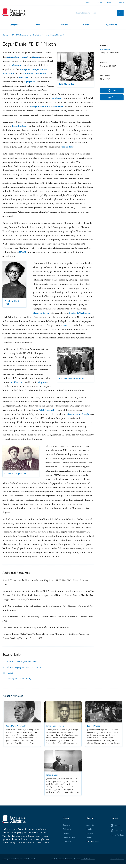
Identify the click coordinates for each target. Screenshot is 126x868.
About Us (110, 2)
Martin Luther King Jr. (79, 418)
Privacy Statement (117, 863)
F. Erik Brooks (106, 50)
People (88, 834)
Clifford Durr (18, 386)
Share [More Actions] (112, 91)
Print (112, 98)
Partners (100, 2)
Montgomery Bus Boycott (16, 77)
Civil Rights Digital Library (20, 683)
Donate (121, 2)
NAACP (23, 256)
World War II (9, 102)
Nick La (65, 151)
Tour (72, 151)
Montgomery (35, 65)
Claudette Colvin (41, 317)
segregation (18, 86)
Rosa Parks (8, 82)
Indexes (39, 25)
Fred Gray (68, 329)
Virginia (42, 386)
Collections (63, 25)
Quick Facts (112, 25)
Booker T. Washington (81, 317)
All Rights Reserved (88, 863)
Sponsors (89, 2)
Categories (15, 25)
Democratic (18, 111)
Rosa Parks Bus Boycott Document (23, 666)
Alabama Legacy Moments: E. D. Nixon (26, 671)
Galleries (87, 25)
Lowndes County (21, 130)
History (5, 35)
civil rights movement (20, 57)
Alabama (40, 57)
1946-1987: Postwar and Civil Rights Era (28, 35)
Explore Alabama (68, 842)
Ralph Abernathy (48, 414)
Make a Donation (93, 846)
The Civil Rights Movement (58, 35)
